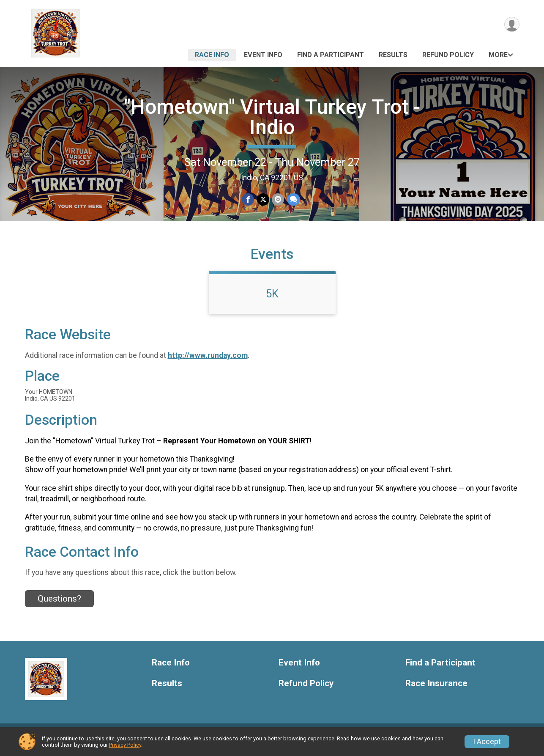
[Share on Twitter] (263, 200)
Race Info (212, 55)
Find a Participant (331, 55)
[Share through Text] (293, 200)
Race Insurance (436, 690)
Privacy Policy (125, 745)
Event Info (263, 55)
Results (393, 55)
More (498, 55)
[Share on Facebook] (248, 200)
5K (272, 300)
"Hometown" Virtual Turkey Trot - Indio (272, 117)
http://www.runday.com (208, 362)
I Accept (487, 742)
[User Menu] (512, 25)
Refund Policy (448, 55)
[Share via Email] (278, 200)
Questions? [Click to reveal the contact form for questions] (59, 605)
